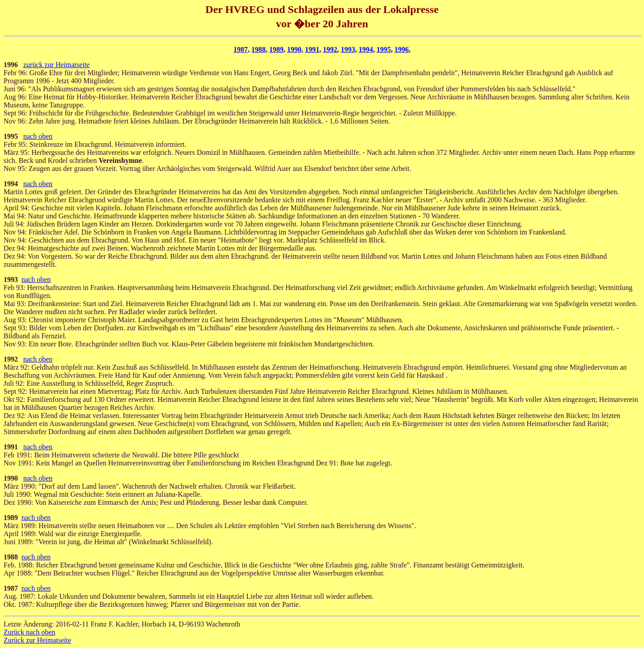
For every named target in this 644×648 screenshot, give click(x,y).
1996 (402, 49)
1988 (258, 49)
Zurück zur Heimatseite (37, 640)
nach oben (38, 136)
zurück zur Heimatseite (56, 65)
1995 (384, 49)
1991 (312, 49)
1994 (366, 49)
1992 (330, 49)
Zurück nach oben (30, 632)
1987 (241, 49)
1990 (294, 49)
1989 (276, 49)
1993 (348, 49)
